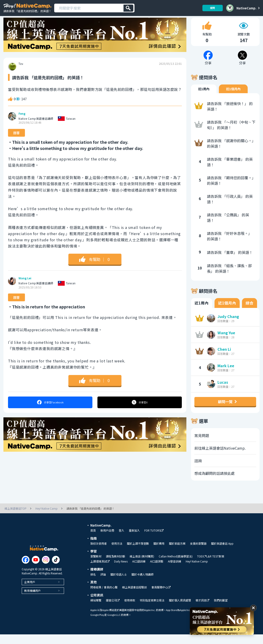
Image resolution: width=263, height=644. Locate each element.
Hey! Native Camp (197, 571)
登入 (121, 540)
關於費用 (159, 553)
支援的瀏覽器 (198, 553)
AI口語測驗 (157, 571)
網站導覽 (96, 610)
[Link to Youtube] (36, 570)
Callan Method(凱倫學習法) (176, 566)
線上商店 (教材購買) (142, 566)
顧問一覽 (225, 411)
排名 (93, 584)
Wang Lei (25, 288)
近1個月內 (233, 99)
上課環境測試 (100, 571)
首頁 (93, 540)
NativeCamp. (246, 8)
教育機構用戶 (32, 600)
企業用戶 (30, 592)
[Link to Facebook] (26, 570)
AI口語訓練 (139, 571)
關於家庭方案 (177, 553)
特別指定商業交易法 (152, 610)
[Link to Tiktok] (56, 570)
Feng (22, 123)
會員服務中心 (161, 597)
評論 (103, 584)
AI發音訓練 (174, 571)
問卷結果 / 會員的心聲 (104, 597)
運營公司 (113, 610)
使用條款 (130, 610)
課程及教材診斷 (115, 566)
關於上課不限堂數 (138, 553)
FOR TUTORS (154, 540)
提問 (211, 8)
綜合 (250, 313)
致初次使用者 (99, 553)
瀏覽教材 (96, 566)
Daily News (121, 571)
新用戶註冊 (107, 540)
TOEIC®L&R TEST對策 (211, 566)
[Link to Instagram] (46, 570)
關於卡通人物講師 (142, 584)
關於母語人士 (119, 584)
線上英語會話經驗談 (134, 597)
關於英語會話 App (222, 553)
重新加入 (134, 540)
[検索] (128, 8)
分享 (50, 412)
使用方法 (117, 553)
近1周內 (204, 99)
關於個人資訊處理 (180, 610)
